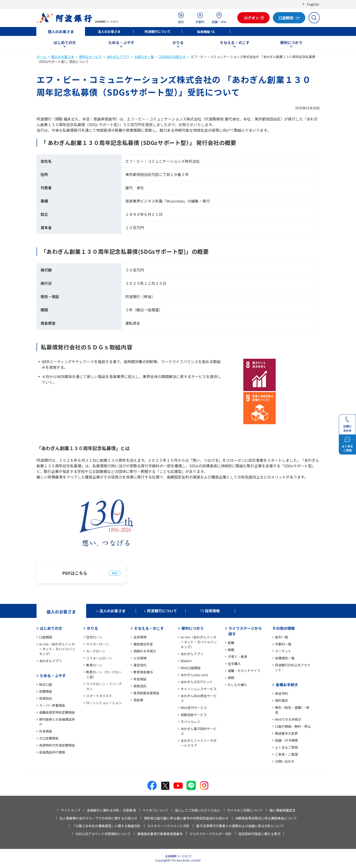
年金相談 (140, 679)
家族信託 (140, 686)
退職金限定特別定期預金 (57, 712)
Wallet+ (186, 661)
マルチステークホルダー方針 (210, 834)
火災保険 (140, 658)
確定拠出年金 (143, 644)
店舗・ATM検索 (286, 740)
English (313, 4)
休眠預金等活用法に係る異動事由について (266, 818)
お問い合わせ (285, 761)
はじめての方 (65, 42)
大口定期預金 (49, 738)
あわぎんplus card (194, 675)
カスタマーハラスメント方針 (168, 826)
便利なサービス (90, 57)
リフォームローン (99, 658)
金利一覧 (281, 637)
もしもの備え (237, 685)
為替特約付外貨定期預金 (57, 745)
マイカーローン (97, 644)
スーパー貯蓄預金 (52, 705)
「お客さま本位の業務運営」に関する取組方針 (106, 826)
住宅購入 (234, 664)
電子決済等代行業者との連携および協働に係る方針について (240, 826)
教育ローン (94, 665)
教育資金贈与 (143, 672)
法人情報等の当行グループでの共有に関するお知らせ (98, 818)
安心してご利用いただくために (198, 810)
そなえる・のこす (235, 42)
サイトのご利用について (245, 810)
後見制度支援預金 (146, 693)
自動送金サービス (194, 715)
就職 (231, 643)
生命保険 (140, 637)
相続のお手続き (145, 651)
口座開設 (46, 637)
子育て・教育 (237, 657)
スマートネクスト (99, 696)
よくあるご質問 (286, 747)
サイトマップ (71, 810)
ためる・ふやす (121, 42)
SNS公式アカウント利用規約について (103, 834)
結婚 (231, 650)
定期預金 (46, 691)
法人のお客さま (109, 31)
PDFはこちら (75, 573)
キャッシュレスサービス (199, 689)
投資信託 (46, 698)
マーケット (283, 651)
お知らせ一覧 (144, 57)
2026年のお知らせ (172, 57)
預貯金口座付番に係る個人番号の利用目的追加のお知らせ (186, 818)
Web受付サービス (194, 708)
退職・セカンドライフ (244, 671)
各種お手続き (287, 685)
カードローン (96, 651)
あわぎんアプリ (118, 57)
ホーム (41, 57)
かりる (178, 42)
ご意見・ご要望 (286, 754)
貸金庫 (138, 700)
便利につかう (291, 42)
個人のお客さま (61, 31)
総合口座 (46, 684)
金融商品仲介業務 (52, 752)
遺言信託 (140, 665)
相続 (231, 678)
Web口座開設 (191, 668)
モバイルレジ (190, 722)
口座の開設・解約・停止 (293, 726)
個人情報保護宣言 (282, 810)
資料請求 (281, 700)
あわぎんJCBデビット (197, 682)
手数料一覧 (283, 644)
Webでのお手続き (288, 719)
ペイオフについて (155, 810)
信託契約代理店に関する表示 (259, 834)
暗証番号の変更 (286, 733)
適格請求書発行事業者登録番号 (160, 834)
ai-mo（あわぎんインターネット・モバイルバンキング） (57, 649)
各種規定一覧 (285, 658)
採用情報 (203, 32)
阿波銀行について (158, 31)
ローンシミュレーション (104, 703)
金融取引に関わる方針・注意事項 (111, 810)
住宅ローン (94, 637)
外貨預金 (46, 731)
